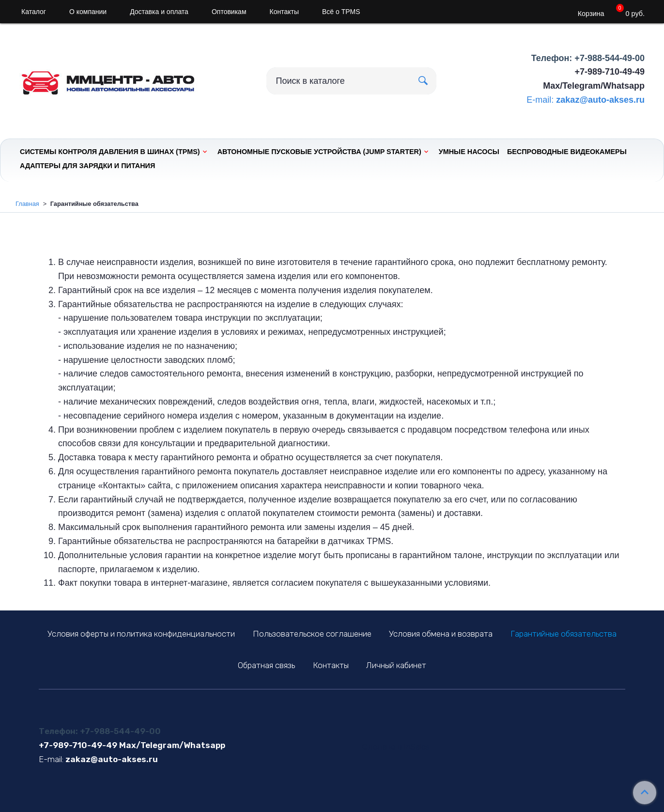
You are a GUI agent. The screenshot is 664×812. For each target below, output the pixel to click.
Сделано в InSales (396, 747)
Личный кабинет (396, 665)
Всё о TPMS (341, 12)
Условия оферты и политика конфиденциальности (141, 634)
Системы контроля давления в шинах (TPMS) (110, 152)
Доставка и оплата (159, 12)
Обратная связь (266, 665)
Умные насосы (469, 152)
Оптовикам (229, 12)
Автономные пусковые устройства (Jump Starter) (319, 152)
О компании (88, 12)
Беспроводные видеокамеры (567, 152)
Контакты (284, 12)
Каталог (34, 12)
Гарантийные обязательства (564, 634)
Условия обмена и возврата (441, 634)
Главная (27, 204)
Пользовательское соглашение (312, 634)
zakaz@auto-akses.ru (600, 100)
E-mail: (540, 100)
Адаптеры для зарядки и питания (87, 166)
